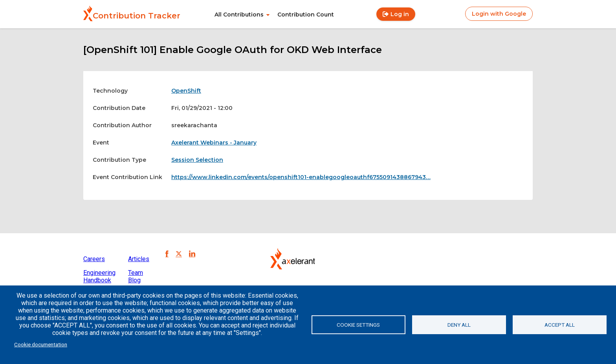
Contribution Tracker (137, 16)
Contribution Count (306, 15)
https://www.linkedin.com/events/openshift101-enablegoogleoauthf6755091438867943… (301, 177)
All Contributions (239, 15)
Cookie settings (358, 325)
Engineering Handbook (99, 276)
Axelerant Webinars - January (214, 143)
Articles (139, 259)
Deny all (459, 325)
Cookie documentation (41, 344)
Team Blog (136, 276)
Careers (94, 259)
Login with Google (499, 14)
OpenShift (186, 91)
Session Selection (197, 160)
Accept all (560, 325)
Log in (400, 14)
